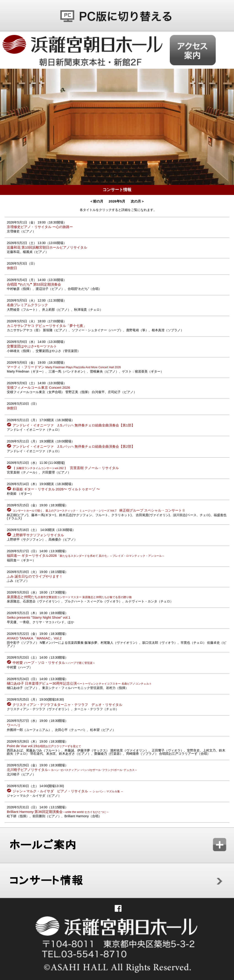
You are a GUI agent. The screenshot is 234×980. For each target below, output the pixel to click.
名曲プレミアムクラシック (27, 305)
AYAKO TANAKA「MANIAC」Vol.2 (34, 638)
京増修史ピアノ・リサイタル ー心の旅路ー (40, 227)
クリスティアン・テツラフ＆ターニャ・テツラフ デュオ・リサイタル (67, 705)
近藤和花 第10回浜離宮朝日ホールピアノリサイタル (47, 247)
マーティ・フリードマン (64, 367)
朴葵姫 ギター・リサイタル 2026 (56, 489)
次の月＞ (138, 201)
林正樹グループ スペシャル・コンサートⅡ (99, 510)
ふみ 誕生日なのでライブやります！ (35, 576)
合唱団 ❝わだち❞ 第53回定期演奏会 (34, 284)
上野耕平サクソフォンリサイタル (38, 535)
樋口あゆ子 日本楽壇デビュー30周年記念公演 (79, 683)
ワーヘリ (14, 725)
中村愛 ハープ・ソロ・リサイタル (54, 663)
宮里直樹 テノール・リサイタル (66, 468)
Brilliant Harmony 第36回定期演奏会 (58, 812)
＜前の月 (96, 201)
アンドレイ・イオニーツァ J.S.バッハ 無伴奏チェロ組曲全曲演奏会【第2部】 (74, 446)
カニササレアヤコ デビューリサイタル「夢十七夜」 (47, 326)
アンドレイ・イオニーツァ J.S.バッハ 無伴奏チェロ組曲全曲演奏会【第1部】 (74, 425)
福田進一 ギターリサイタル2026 (86, 556)
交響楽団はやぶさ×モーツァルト (32, 346)
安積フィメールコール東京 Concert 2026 (39, 388)
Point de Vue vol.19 (44, 746)
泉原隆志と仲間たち (69, 597)
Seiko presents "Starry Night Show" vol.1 (39, 617)
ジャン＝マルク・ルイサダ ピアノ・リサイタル (68, 791)
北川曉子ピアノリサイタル (72, 770)
